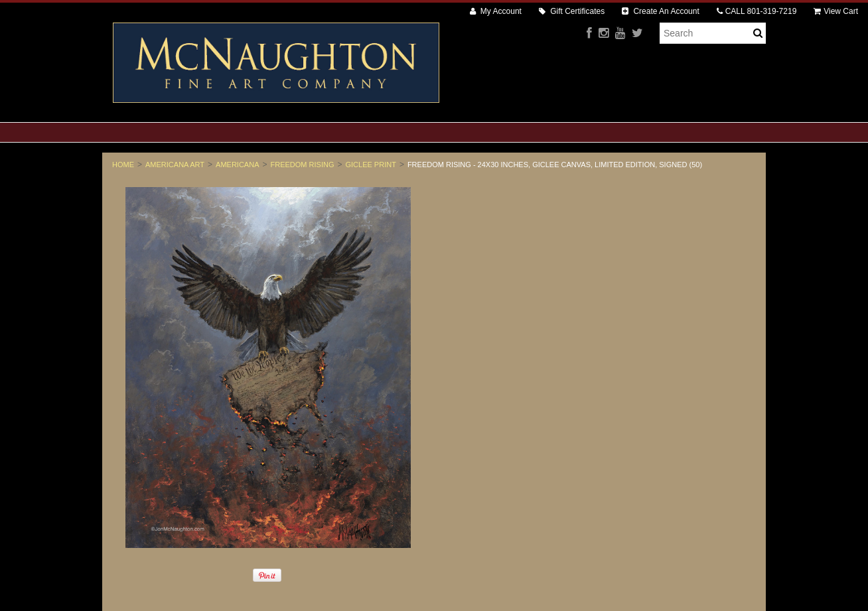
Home (123, 165)
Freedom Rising (303, 165)
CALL (757, 11)
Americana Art (175, 165)
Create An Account (661, 11)
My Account (496, 11)
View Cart (836, 11)
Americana (237, 165)
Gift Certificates (572, 11)
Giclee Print (370, 165)
